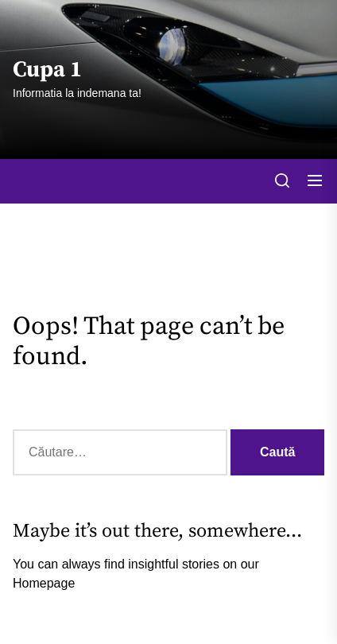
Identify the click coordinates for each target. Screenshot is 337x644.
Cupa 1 (47, 70)
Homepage (44, 583)
